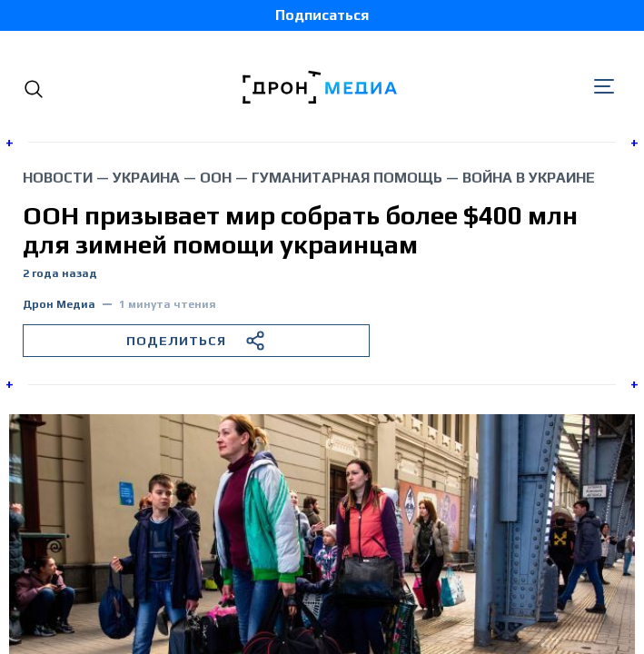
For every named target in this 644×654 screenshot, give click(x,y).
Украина (146, 178)
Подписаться (322, 15)
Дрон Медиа (59, 305)
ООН (216, 178)
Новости (58, 178)
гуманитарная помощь (347, 178)
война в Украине (529, 178)
